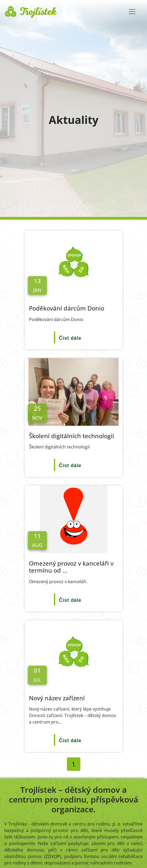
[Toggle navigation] (132, 12)
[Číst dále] (73, 338)
